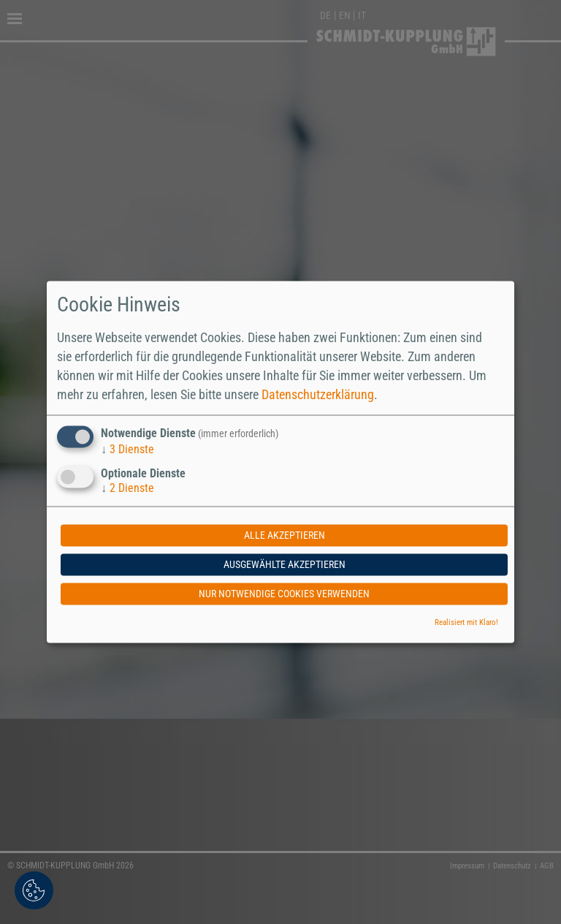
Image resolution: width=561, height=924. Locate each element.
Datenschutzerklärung (318, 394)
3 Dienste (127, 449)
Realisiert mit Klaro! (466, 623)
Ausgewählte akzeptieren (285, 565)
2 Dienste (127, 489)
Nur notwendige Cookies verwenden (284, 594)
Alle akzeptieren (285, 536)
